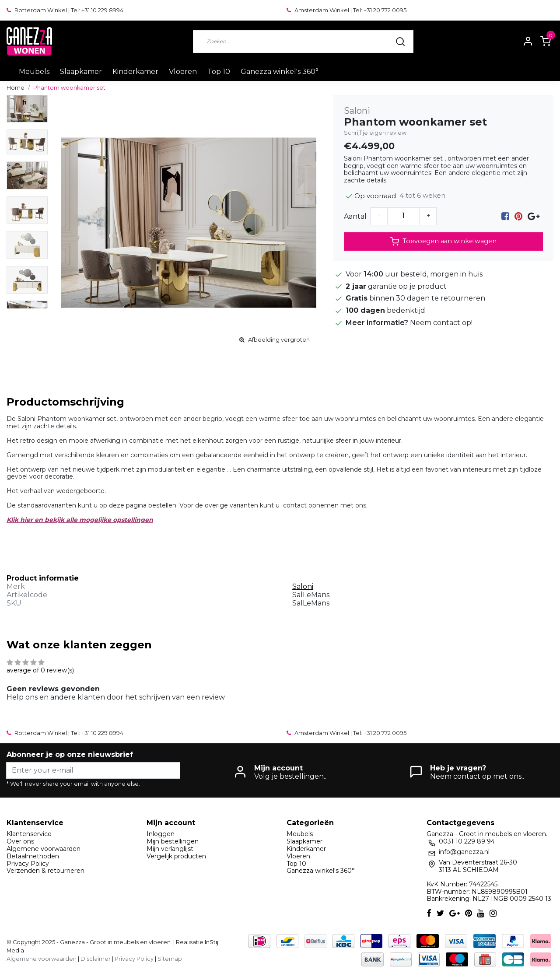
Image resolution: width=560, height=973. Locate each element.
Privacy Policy (28, 864)
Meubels (34, 72)
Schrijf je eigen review (375, 133)
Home (16, 88)
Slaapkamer (81, 72)
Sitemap (170, 959)
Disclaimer (96, 959)
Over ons (20, 841)
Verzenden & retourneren (45, 871)
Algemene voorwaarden (44, 849)
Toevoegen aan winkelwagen (443, 241)
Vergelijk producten (176, 856)
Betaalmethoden (33, 856)
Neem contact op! (441, 323)
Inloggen (161, 834)
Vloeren (183, 72)
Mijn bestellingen (173, 841)
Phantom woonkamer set (69, 88)
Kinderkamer (135, 72)
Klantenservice (29, 834)
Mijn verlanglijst (170, 849)
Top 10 (219, 72)
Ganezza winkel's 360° (280, 72)
